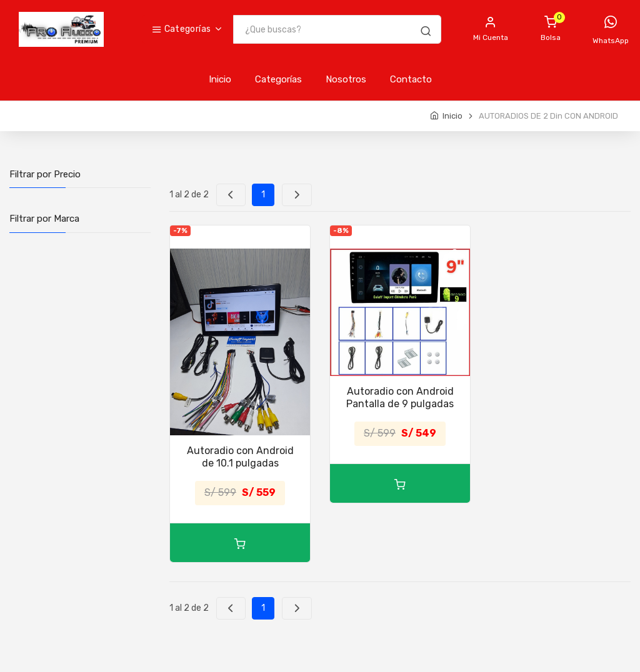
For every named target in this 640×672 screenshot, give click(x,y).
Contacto (411, 79)
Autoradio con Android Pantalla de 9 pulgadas (400, 398)
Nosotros (346, 79)
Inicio (220, 79)
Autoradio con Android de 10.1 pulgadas (240, 457)
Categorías (181, 29)
